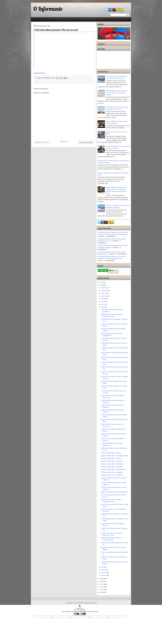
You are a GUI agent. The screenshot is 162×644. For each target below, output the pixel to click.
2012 (101, 587)
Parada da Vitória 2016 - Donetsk (111, 453)
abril (103, 567)
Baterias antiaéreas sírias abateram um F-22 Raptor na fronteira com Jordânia (117, 93)
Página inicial (64, 141)
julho (103, 302)
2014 (101, 581)
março (103, 570)
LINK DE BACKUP (39, 73)
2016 (101, 285)
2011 (101, 590)
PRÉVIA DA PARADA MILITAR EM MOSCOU (114, 492)
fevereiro (104, 573)
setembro (104, 296)
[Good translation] (77, 614)
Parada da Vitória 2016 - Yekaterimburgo (113, 469)
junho (103, 304)
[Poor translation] (83, 614)
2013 (101, 584)
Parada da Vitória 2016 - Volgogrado (112, 472)
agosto (103, 299)
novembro (104, 290)
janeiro (103, 575)
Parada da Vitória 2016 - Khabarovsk (112, 475)
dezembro (104, 288)
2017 (101, 282)
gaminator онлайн (40, 1)
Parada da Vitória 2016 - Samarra (111, 458)
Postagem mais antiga (86, 142)
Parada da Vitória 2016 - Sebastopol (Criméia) (115, 456)
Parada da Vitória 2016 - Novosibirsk (112, 467)
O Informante (48, 9)
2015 (101, 579)
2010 (101, 592)
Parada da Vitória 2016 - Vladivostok (112, 461)
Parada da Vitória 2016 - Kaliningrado (112, 464)
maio (103, 307)
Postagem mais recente (42, 142)
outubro (104, 293)
